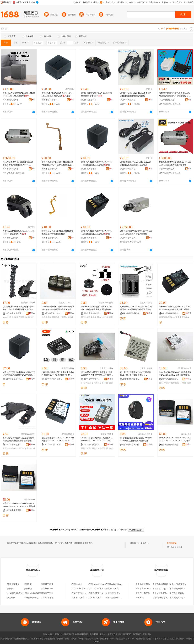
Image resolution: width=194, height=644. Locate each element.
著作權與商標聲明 (80, 634)
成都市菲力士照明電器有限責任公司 (168, 589)
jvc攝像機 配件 (144, 543)
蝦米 (112, 639)
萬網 (148, 639)
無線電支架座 (47, 593)
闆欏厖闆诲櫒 (165, 317)
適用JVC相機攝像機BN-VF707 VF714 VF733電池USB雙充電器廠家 (57, 94)
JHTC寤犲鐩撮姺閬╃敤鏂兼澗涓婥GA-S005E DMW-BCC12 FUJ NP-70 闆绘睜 (58, 374)
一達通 (189, 639)
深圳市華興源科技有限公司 (129, 100)
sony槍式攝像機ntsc (16, 593)
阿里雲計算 (121, 639)
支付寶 (160, 639)
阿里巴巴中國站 (37, 639)
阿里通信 (140, 639)
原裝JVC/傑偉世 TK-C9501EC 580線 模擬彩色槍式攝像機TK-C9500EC (18, 163)
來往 (167, 639)
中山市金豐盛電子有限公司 (168, 100)
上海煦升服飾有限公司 (145, 593)
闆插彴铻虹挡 (103, 317)
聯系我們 (137, 634)
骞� (32, 313)
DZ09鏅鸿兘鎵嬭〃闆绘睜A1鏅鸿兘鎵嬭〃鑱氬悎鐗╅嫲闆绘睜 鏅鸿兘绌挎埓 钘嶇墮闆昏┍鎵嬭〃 (58, 308)
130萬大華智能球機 (32, 593)
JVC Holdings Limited (114, 584)
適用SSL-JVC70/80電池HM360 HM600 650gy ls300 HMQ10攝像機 (19, 94)
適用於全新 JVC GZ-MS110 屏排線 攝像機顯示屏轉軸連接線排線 (58, 232)
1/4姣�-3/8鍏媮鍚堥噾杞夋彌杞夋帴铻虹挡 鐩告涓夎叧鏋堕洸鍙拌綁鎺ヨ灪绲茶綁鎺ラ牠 (97, 308)
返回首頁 (123, 530)
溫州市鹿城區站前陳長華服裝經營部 (151, 589)
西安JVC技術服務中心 (81, 593)
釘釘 (172, 639)
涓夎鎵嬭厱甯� (25, 448)
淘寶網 (60, 639)
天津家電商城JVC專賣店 (116, 598)
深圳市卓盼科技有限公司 (11, 169)
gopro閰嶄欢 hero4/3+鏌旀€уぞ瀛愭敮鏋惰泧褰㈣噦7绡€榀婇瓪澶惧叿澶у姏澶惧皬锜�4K (19, 308)
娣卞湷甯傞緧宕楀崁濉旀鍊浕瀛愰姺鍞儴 (132, 313)
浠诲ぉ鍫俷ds (100, 383)
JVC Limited (76, 584)
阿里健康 (180, 639)
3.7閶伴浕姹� (87, 383)
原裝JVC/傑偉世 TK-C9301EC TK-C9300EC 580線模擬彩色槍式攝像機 (136, 232)
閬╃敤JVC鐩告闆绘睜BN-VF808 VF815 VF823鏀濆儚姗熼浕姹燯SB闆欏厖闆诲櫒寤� (175, 308)
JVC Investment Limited (98, 584)
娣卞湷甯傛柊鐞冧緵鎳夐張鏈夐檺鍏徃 (15, 313)
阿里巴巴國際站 (21, 639)
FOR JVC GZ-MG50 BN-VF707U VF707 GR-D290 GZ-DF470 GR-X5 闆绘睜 (175, 439)
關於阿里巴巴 (125, 634)
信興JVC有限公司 (96, 593)
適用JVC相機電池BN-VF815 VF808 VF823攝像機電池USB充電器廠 (97, 232)
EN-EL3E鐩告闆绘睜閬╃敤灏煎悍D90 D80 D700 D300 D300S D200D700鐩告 (97, 439)
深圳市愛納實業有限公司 (11, 100)
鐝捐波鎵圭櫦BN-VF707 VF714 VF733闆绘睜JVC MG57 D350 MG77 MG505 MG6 (58, 439)
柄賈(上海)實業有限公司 (180, 584)
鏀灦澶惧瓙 (19, 317)
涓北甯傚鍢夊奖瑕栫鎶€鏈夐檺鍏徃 (93, 313)
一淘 (81, 639)
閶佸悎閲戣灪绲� (89, 317)
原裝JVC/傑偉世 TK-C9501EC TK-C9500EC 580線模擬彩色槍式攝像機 (175, 163)
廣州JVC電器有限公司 (115, 593)
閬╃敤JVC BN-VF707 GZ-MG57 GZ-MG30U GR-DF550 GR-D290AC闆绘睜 (19, 505)
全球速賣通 (50, 639)
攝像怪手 (11, 589)
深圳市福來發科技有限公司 (51, 169)
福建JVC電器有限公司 (81, 598)
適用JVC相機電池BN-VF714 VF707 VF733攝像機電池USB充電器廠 (97, 163)
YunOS (131, 639)
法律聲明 (94, 634)
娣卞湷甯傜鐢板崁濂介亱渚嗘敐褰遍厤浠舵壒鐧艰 (15, 445)
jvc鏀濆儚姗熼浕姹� (180, 317)
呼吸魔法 (140, 598)
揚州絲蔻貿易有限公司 (162, 593)
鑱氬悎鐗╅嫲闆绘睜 (50, 317)
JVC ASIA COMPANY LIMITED (102, 589)
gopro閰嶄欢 (8, 317)
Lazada (97, 642)
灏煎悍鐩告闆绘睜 (100, 448)
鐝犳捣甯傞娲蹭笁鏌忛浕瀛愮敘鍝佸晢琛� (132, 379)
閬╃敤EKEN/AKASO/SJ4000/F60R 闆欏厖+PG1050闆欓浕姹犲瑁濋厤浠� (136, 308)
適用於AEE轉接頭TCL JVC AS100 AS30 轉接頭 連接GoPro (97, 94)
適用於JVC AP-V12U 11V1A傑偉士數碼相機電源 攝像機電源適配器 (136, 94)
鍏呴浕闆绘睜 (165, 383)
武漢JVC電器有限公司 (98, 598)
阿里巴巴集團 (6, 639)
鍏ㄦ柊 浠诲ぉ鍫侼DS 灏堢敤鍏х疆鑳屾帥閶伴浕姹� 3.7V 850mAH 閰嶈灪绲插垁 (97, 374)
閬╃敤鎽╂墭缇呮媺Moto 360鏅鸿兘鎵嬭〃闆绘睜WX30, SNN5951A (135, 374)
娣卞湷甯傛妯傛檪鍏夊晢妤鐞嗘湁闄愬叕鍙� (93, 379)
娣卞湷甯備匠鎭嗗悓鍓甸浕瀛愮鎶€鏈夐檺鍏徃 (54, 379)
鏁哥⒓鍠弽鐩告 (10, 448)
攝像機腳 (28, 589)
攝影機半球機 (47, 584)
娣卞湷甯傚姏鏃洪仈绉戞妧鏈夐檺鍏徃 (54, 445)
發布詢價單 (172, 543)
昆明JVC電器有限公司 (115, 589)
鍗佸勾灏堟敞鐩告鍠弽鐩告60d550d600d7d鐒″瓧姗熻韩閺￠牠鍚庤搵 (136, 439)
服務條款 (104, 634)
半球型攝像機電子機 (33, 598)
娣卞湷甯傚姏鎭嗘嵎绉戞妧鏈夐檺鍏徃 (171, 445)
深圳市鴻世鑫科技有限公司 (90, 100)
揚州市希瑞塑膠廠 (160, 584)
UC (153, 639)
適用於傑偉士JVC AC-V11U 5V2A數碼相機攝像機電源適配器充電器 (135, 163)
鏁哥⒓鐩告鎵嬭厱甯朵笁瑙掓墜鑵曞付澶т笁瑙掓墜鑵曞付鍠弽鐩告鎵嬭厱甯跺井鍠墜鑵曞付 (18, 439)
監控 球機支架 (13, 584)
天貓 (67, 639)
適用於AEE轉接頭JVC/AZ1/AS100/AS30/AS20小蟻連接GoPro (19, 232)
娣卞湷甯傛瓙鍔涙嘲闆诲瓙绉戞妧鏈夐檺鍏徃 (171, 313)
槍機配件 (28, 584)
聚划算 (74, 639)
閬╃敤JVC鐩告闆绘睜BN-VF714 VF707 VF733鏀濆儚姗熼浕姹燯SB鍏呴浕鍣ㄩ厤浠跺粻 (19, 374)
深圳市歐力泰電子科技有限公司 (51, 100)
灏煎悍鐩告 (86, 448)
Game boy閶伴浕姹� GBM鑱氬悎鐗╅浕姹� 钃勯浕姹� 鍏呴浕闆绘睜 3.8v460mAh (175, 374)
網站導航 (147, 634)
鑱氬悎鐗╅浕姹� (179, 383)
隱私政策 (113, 634)
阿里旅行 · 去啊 (92, 639)
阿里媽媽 (104, 639)
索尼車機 (11, 598)
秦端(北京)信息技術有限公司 (165, 598)
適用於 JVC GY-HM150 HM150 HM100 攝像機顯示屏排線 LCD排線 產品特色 (57, 164)
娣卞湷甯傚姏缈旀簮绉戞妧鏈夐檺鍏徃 (54, 313)
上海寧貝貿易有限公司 (179, 598)
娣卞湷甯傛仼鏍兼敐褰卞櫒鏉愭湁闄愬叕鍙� (132, 445)
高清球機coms (47, 589)
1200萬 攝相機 (47, 598)
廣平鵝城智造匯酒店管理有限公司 (150, 584)
